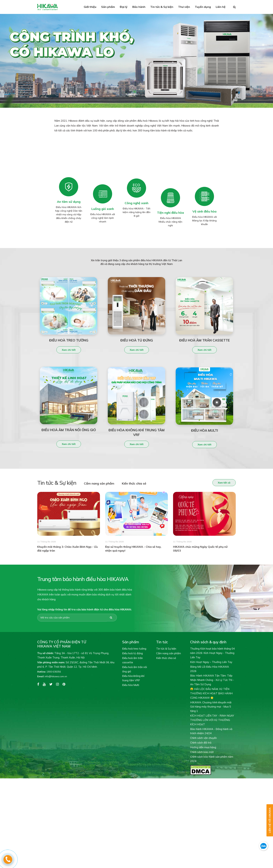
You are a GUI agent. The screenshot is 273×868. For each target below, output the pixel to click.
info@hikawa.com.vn (52, 676)
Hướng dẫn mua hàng (203, 747)
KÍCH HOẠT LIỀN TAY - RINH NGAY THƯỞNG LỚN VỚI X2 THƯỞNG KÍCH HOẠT (212, 720)
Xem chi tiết (69, 351)
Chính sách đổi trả (201, 743)
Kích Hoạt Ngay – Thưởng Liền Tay (211, 662)
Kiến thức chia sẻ (134, 483)
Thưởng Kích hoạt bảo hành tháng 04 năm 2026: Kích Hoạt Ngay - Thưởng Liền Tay (212, 653)
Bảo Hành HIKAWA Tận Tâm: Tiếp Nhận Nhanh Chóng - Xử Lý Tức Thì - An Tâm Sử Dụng (212, 680)
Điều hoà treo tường (134, 649)
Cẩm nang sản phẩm (99, 483)
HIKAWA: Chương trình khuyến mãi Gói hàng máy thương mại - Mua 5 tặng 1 (211, 707)
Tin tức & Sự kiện (162, 7)
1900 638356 (49, 672)
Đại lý (124, 7)
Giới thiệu (90, 7)
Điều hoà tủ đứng (132, 653)
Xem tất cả (224, 483)
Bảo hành (139, 7)
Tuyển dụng (203, 7)
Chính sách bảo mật (202, 752)
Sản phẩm (108, 7)
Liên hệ (221, 7)
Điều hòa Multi (131, 685)
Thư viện (184, 7)
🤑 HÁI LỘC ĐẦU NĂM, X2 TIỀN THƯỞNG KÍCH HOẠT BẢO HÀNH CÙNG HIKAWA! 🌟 (211, 693)
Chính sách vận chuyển (203, 738)
